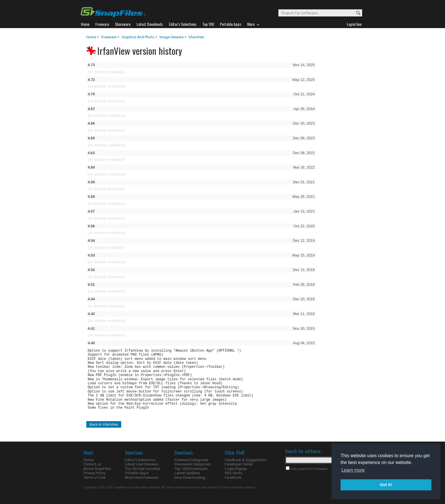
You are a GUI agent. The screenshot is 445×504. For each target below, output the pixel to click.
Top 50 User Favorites (143, 469)
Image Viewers (172, 37)
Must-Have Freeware (142, 477)
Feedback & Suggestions (246, 460)
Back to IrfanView (104, 424)
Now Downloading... (191, 477)
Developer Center (239, 464)
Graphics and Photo (138, 37)
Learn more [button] (353, 470)
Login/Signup (236, 469)
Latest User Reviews (141, 464)
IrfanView (196, 37)
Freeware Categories (191, 460)
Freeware (109, 37)
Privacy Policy (94, 473)
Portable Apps (137, 473)
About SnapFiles (97, 469)
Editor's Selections (140, 460)
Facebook (233, 477)
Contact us (92, 464)
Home (91, 37)
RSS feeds (233, 473)
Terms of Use (94, 477)
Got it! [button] (386, 485)
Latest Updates (187, 473)
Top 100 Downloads (191, 469)
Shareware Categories (193, 464)
